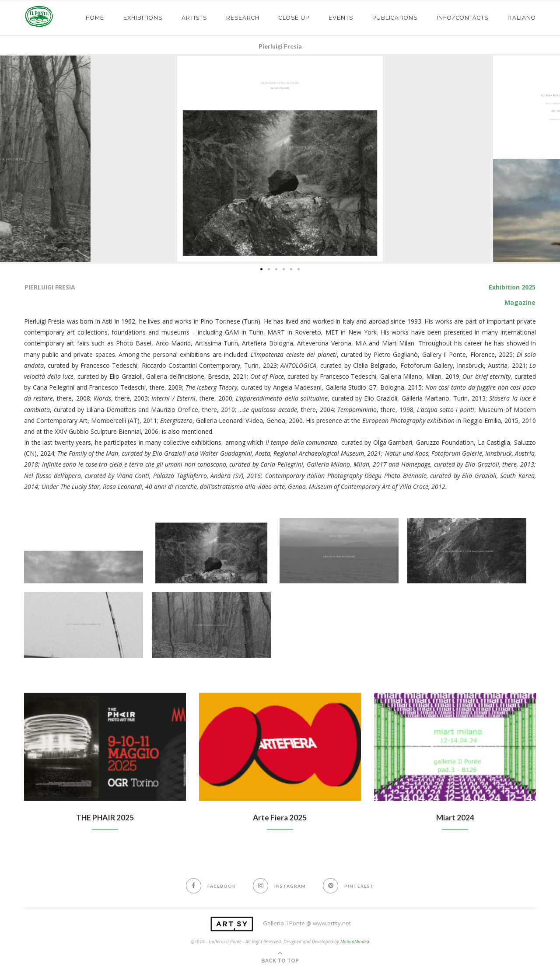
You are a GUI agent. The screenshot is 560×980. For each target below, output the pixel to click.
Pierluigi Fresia (280, 46)
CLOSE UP (294, 18)
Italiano (522, 18)
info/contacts (462, 18)
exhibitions (143, 18)
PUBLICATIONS (395, 18)
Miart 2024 (455, 818)
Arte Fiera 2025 (280, 818)
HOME (95, 18)
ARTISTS (194, 18)
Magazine (520, 302)
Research (243, 18)
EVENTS (341, 18)
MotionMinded (355, 942)
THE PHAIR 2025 (105, 818)
